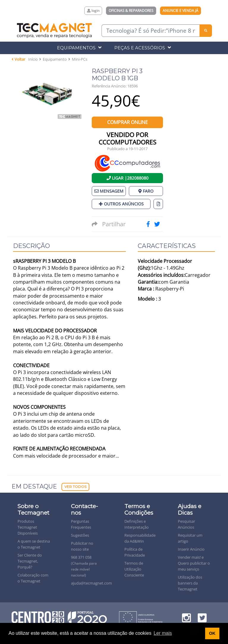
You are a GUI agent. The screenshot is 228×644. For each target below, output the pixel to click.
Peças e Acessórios (143, 48)
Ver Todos (75, 487)
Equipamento (55, 59)
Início (33, 59)
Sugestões (80, 535)
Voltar (18, 59)
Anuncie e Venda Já (180, 11)
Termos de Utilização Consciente (134, 569)
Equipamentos (79, 48)
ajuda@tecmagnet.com (91, 583)
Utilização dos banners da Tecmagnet (190, 583)
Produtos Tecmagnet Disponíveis (28, 527)
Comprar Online (128, 122)
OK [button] (212, 633)
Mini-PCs (80, 59)
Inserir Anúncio (191, 549)
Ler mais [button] (163, 633)
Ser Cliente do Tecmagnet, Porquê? (30, 561)
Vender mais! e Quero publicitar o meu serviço (194, 563)
